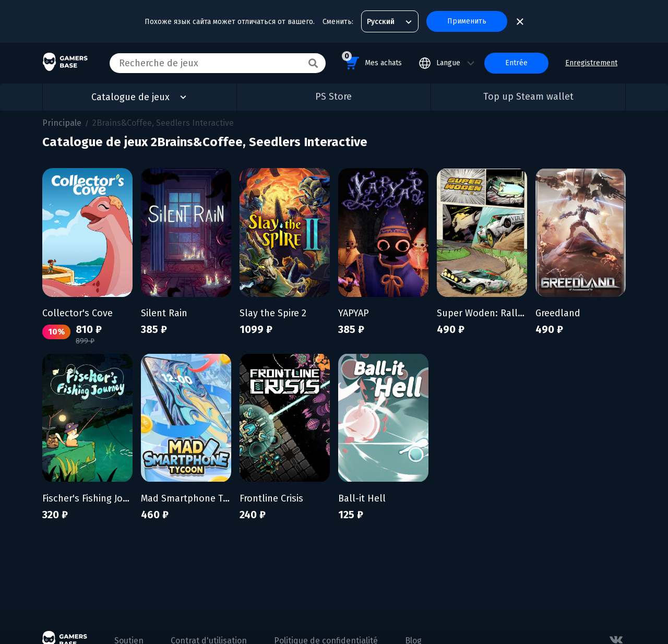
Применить (467, 21)
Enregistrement (591, 63)
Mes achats (372, 61)
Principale (62, 123)
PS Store (333, 97)
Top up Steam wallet (528, 97)
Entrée (516, 63)
